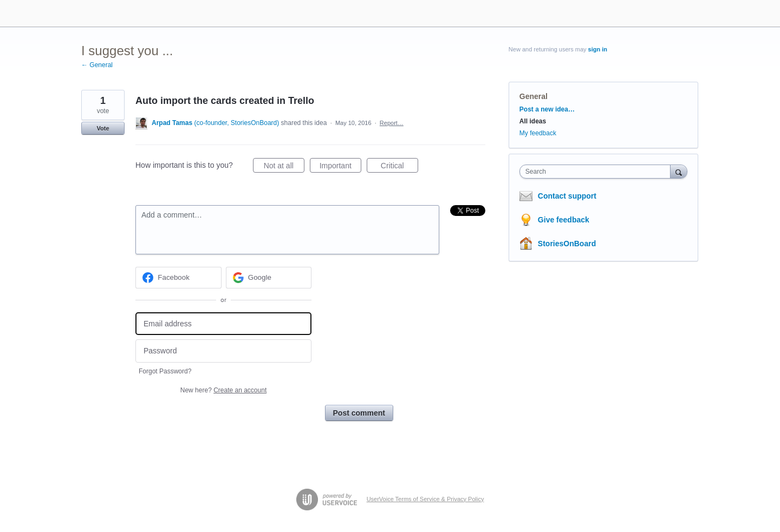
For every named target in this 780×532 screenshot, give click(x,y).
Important (340, 167)
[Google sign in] (269, 278)
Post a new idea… (547, 109)
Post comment (359, 413)
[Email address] (223, 324)
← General (97, 65)
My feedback (538, 133)
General (534, 96)
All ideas (533, 121)
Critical (399, 167)
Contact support (567, 196)
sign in (598, 49)
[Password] (223, 351)
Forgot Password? (165, 371)
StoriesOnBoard (567, 244)
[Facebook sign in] (178, 278)
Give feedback (564, 220)
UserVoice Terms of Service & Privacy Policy (425, 499)
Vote (103, 128)
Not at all (284, 167)
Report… (392, 123)
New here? (223, 390)
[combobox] (598, 172)
